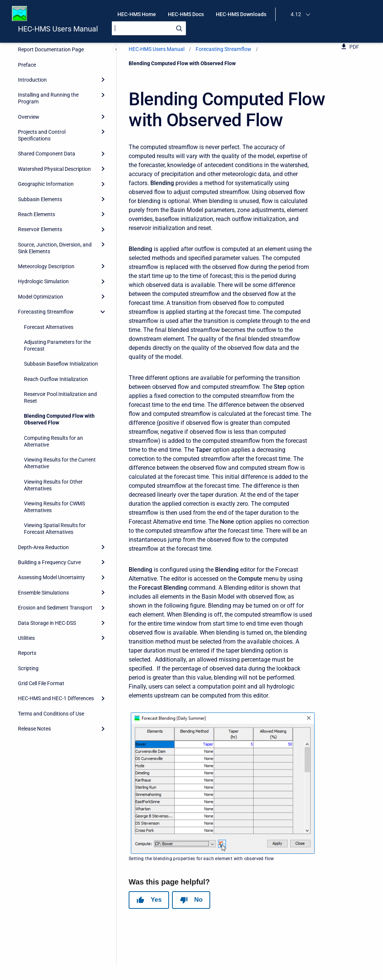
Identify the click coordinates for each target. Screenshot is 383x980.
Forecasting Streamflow (223, 49)
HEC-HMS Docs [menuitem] (186, 14)
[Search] (149, 28)
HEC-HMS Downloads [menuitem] (241, 14)
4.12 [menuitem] (296, 14)
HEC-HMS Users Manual (58, 29)
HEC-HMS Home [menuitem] (137, 14)
